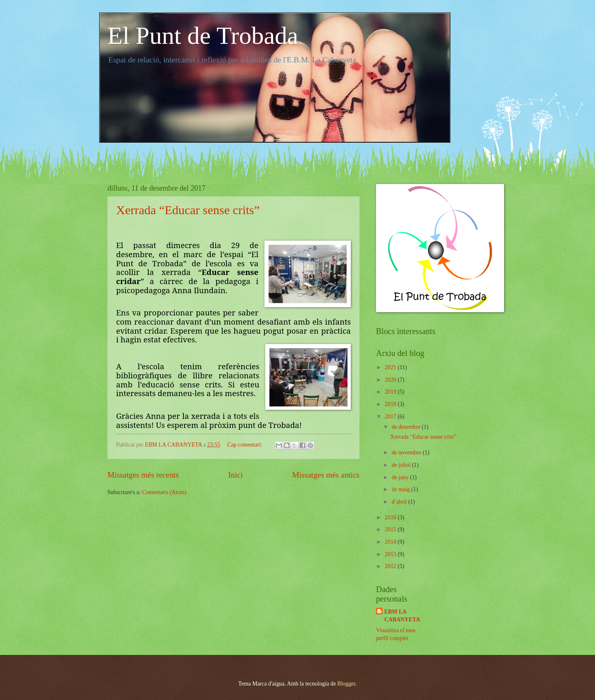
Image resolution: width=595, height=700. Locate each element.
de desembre (407, 427)
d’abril (400, 502)
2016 (391, 517)
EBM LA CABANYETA (402, 616)
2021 (391, 367)
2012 (391, 566)
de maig (402, 489)
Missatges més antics (326, 475)
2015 (391, 529)
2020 (391, 380)
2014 (391, 542)
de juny (401, 477)
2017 (391, 417)
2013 (391, 554)
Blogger (346, 684)
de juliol (402, 465)
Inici (235, 475)
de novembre (407, 453)
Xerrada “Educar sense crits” (188, 210)
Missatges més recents (143, 475)
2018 (391, 404)
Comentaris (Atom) (164, 492)
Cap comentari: (245, 445)
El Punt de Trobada (203, 36)
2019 (391, 392)
